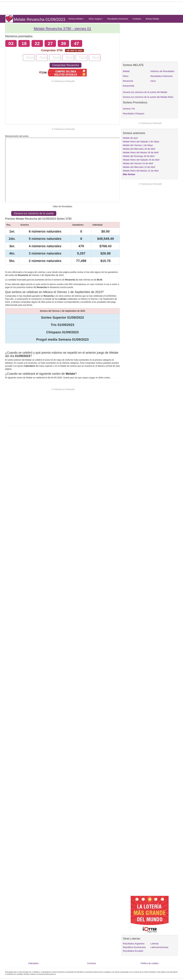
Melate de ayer (130, 138)
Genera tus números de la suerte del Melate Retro (148, 97)
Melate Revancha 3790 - (62, 29)
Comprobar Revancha (65, 65)
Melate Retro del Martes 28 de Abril (141, 152)
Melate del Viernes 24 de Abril (138, 163)
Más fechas (129, 174)
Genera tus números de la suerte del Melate (145, 92)
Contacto (137, 19)
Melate (126, 71)
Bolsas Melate (152, 19)
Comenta (91, 963)
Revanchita (128, 86)
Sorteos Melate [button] (76, 19)
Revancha (128, 81)
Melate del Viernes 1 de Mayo (138, 145)
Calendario (33, 963)
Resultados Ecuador (133, 951)
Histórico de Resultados (162, 71)
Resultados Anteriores (118, 19)
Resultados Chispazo (134, 113)
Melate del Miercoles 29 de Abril (139, 149)
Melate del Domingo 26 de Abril (139, 156)
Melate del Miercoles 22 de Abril (139, 167)
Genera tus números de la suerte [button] (34, 213)
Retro (126, 76)
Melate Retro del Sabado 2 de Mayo (141, 142)
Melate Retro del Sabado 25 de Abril (141, 160)
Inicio (153, 81)
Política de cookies (150, 963)
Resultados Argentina (134, 944)
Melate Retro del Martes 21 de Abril (141, 171)
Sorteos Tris (129, 109)
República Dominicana (134, 947)
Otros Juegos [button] (96, 19)
